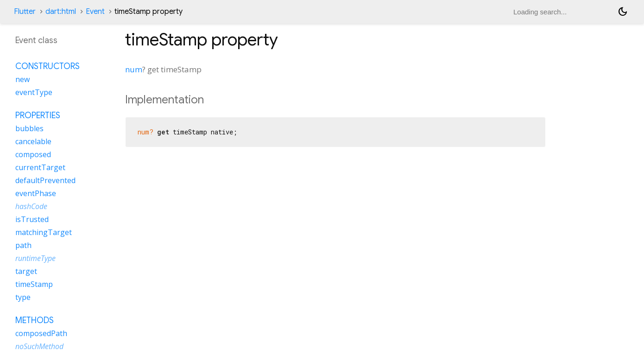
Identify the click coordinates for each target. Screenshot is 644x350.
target (26, 271)
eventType (34, 92)
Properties (38, 115)
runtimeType (35, 258)
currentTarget (40, 167)
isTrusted (32, 219)
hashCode (31, 206)
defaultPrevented (45, 180)
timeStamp (34, 284)
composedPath (41, 333)
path (23, 245)
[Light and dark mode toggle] (623, 12)
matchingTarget (44, 232)
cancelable (33, 141)
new (22, 79)
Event (95, 12)
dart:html (61, 12)
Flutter (25, 12)
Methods (35, 320)
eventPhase (36, 193)
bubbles (29, 128)
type (23, 297)
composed (33, 154)
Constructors (47, 66)
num (134, 69)
